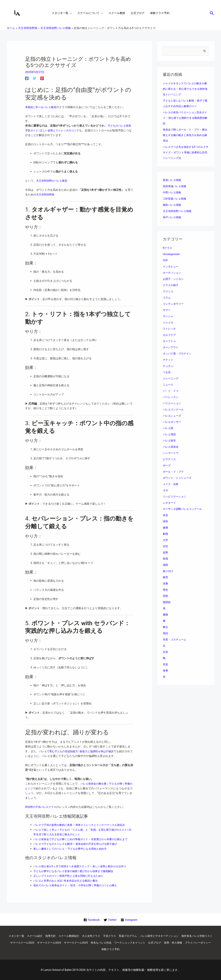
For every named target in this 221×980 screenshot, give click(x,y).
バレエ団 (168, 428)
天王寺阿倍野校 (46, 194)
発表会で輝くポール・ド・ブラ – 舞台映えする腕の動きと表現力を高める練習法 (185, 135)
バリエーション (173, 404)
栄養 (166, 584)
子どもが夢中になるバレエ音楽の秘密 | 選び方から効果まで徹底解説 (76, 870)
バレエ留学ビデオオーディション (180, 935)
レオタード (170, 503)
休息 (166, 515)
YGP (165, 261)
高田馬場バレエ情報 (175, 187)
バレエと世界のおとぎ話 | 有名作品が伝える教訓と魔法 (68, 880)
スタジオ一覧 (29, 935)
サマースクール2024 (90, 942)
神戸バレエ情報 (173, 218)
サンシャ (168, 317)
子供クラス (127, 935)
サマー (167, 310)
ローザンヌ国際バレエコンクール (184, 509)
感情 (166, 565)
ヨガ (166, 491)
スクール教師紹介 (84, 935)
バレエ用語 (170, 435)
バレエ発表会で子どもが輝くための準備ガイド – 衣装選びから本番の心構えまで (83, 839)
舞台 (166, 627)
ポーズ (167, 466)
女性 (166, 547)
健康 (166, 528)
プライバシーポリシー (111, 949)
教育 (166, 578)
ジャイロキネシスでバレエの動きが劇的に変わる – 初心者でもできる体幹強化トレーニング (185, 89)
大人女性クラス (108, 935)
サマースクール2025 (118, 942)
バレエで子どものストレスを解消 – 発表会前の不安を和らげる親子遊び (78, 843)
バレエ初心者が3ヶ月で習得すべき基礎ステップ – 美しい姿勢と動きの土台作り (83, 866)
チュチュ (168, 366)
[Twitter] (34, 78)
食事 (166, 671)
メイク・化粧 (171, 484)
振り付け (168, 571)
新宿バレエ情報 (173, 180)
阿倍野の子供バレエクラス (42, 806)
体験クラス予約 (137, 949)
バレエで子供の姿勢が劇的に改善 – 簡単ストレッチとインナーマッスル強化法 (82, 824)
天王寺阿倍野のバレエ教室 (53, 181)
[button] (212, 13)
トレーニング (171, 379)
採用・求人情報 (84, 949)
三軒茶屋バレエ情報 (175, 199)
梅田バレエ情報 (173, 205)
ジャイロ (168, 323)
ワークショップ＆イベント (175, 942)
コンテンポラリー (174, 304)
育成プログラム (147, 935)
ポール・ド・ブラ (174, 472)
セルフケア (170, 335)
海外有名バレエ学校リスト (29, 942)
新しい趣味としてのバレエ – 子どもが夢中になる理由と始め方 (72, 848)
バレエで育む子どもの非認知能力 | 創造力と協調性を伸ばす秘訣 (79, 751)
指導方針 (65, 935)
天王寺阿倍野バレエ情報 (178, 211)
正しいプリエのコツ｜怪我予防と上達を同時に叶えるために (71, 875)
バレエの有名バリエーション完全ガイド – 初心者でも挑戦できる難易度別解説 (185, 118)
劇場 (166, 534)
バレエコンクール (174, 410)
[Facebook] (27, 78)
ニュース (168, 385)
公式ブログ (201, 942)
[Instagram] (129, 919)
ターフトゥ (170, 341)
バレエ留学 (170, 441)
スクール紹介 (48, 935)
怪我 (166, 559)
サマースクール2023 (61, 942)
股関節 (167, 602)
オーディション (173, 273)
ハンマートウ (171, 453)
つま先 (167, 373)
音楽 (166, 665)
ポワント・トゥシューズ (178, 478)
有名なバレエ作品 (145, 942)
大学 (166, 540)
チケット (168, 360)
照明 (166, 596)
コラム (167, 298)
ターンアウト (171, 348)
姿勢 (166, 553)
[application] (70, 13)
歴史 (166, 590)
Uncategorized (172, 254)
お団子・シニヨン (174, 279)
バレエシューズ (173, 416)
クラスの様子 (171, 285)
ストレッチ (170, 329)
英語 (166, 634)
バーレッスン (171, 397)
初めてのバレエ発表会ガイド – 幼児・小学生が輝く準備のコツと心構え (78, 884)
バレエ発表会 (171, 447)
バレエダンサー (173, 422)
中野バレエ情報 (173, 193)
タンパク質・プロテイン (178, 354)
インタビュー (171, 267)
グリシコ (168, 292)
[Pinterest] (42, 78)
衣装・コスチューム (175, 640)
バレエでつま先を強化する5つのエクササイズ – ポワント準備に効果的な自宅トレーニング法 (186, 153)
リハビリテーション (175, 497)
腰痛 (166, 615)
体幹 (166, 522)
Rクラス (168, 248)
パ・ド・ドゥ (171, 391)
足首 (166, 652)
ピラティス (170, 460)
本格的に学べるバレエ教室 (42, 107)
